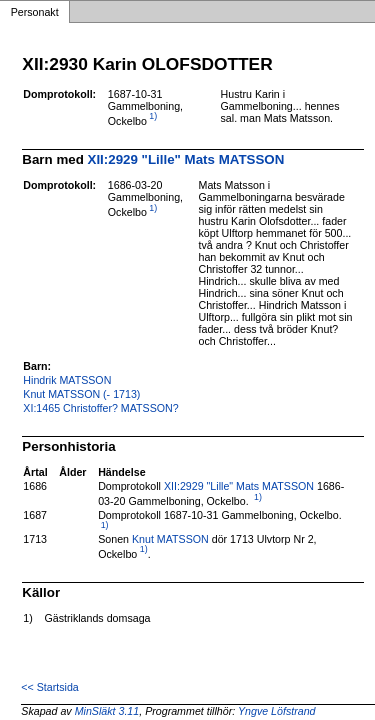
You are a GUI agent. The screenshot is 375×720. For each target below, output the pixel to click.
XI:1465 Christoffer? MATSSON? (100, 408)
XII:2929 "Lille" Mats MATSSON (186, 159)
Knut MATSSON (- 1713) (81, 394)
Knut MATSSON (170, 539)
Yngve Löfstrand (277, 711)
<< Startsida (49, 687)
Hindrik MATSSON (67, 380)
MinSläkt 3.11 (107, 711)
